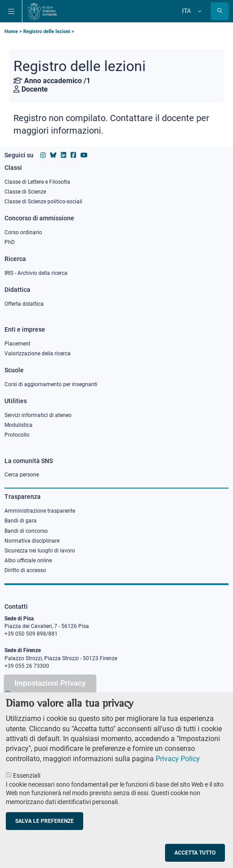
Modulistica (19, 425)
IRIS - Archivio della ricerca (36, 273)
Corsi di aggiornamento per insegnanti (51, 384)
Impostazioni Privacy (50, 687)
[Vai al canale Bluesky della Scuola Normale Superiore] (53, 155)
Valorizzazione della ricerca (38, 354)
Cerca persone (22, 475)
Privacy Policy (178, 762)
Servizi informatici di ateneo (38, 415)
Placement (17, 344)
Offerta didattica (24, 304)
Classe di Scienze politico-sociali (43, 202)
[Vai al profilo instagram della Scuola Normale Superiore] (43, 155)
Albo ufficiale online (28, 560)
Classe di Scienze (25, 192)
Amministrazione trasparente (40, 511)
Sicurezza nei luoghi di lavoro (40, 551)
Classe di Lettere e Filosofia (37, 182)
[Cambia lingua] (199, 11)
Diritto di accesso (25, 570)
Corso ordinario (23, 232)
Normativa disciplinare (32, 541)
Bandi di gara (21, 521)
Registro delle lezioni (47, 32)
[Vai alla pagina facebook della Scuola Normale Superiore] (73, 155)
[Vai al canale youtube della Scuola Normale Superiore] (84, 155)
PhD (10, 242)
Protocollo (17, 435)
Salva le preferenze (44, 825)
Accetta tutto (195, 857)
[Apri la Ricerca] (220, 11)
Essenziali (27, 780)
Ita (186, 11)
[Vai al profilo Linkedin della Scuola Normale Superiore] (64, 155)
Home (11, 32)
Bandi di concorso (26, 531)
